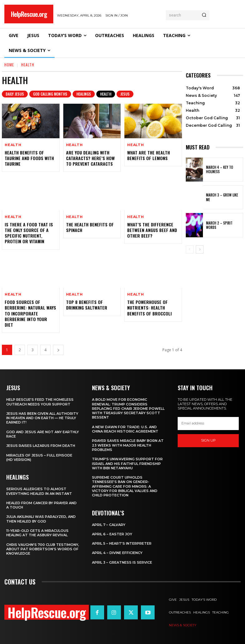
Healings (84, 94)
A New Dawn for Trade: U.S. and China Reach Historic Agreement (125, 429)
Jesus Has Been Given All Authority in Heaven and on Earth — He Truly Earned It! (42, 418)
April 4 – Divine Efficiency (117, 553)
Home (9, 65)
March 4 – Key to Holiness (220, 169)
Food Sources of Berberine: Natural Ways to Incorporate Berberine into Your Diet (30, 313)
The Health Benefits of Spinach (90, 227)
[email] (208, 424)
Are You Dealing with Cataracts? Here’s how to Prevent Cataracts (90, 158)
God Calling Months (50, 94)
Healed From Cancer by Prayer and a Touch (41, 505)
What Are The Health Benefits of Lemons (149, 155)
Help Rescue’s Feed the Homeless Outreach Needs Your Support (40, 402)
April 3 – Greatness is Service (122, 562)
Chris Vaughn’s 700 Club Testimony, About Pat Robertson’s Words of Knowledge (43, 549)
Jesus (125, 94)
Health (106, 94)
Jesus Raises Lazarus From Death (41, 446)
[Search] (204, 15)
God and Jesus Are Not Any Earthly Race (43, 434)
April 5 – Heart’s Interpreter (122, 543)
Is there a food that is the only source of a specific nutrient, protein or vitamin (29, 233)
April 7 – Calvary (109, 525)
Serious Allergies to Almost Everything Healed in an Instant (39, 491)
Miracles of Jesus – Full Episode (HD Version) (39, 457)
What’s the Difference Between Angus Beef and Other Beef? (152, 230)
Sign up (208, 441)
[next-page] (58, 350)
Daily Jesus (15, 94)
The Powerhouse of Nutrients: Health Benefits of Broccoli (149, 308)
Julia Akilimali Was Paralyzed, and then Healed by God (41, 519)
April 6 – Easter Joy (112, 534)
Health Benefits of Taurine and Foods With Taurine (29, 158)
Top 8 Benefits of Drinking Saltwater (87, 305)
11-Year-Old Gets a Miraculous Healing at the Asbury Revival (37, 533)
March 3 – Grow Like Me (222, 197)
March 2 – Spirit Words (219, 225)
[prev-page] (190, 249)
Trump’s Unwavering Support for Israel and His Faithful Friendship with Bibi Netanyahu (127, 464)
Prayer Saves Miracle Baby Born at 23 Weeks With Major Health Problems (128, 445)
